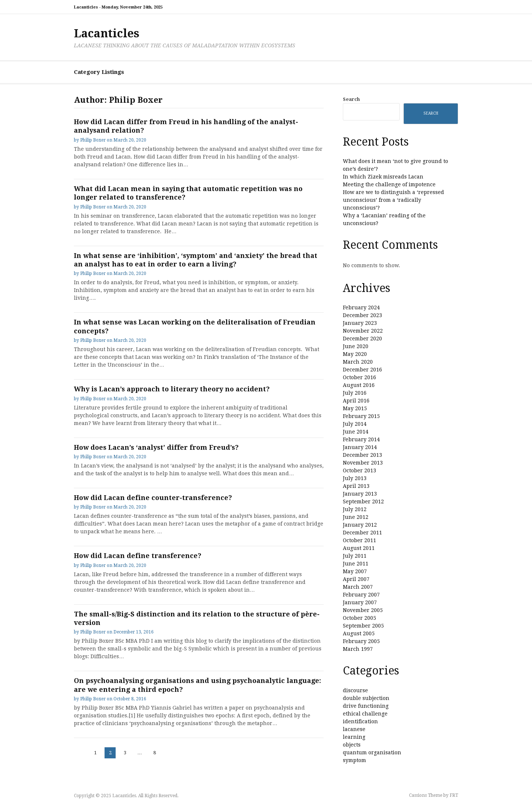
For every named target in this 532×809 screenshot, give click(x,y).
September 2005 (363, 626)
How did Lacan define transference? (138, 556)
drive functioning (366, 706)
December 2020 (362, 339)
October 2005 (359, 618)
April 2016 (356, 401)
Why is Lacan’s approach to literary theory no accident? (172, 389)
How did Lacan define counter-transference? (153, 498)
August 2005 (359, 633)
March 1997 (358, 649)
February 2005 (361, 641)
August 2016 (359, 385)
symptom (354, 760)
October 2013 (359, 470)
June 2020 (356, 346)
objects (352, 745)
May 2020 (355, 354)
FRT (454, 795)
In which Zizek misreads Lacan (383, 177)
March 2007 (358, 587)
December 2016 (362, 370)
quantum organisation (372, 752)
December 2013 (362, 455)
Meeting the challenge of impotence (389, 184)
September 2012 (363, 502)
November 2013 (363, 463)
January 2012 (360, 525)
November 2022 (363, 331)
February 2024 (361, 307)
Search (351, 99)
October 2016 (359, 377)
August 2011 (359, 548)
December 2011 (362, 533)
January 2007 (360, 602)
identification (360, 721)
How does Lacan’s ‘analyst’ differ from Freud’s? (156, 447)
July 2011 (355, 556)
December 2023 (362, 315)
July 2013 (355, 478)
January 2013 (360, 494)
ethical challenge (365, 714)
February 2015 (361, 416)
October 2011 (359, 540)
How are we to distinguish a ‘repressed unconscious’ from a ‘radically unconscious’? (393, 200)
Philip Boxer (93, 140)
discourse (355, 690)
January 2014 (360, 447)
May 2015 (355, 408)
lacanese (354, 729)
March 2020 (358, 362)
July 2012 (355, 509)
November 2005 (363, 610)
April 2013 (356, 486)
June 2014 (356, 432)
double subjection (366, 698)
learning (354, 737)
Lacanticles (107, 33)
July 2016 (355, 393)
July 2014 (355, 424)
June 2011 (356, 564)
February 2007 (361, 595)
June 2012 (356, 517)
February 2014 (361, 439)
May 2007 (355, 571)
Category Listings (99, 72)
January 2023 (360, 323)
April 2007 (356, 579)
